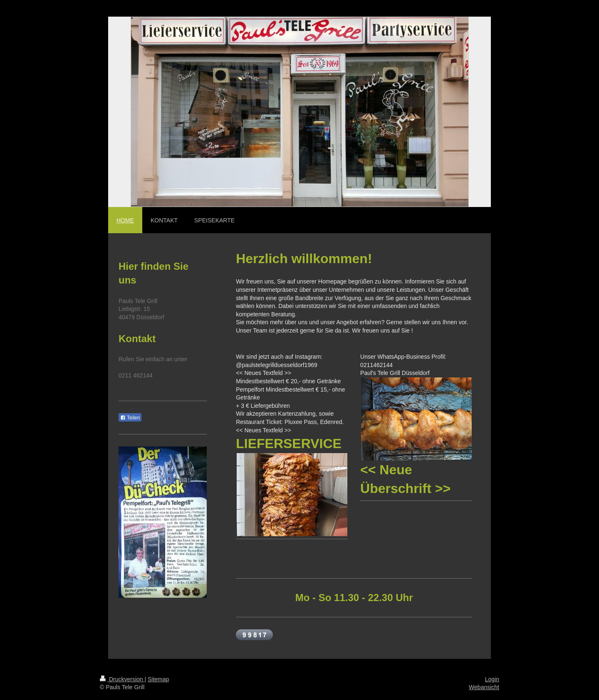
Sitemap (158, 679)
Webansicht (484, 687)
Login (492, 679)
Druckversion (122, 679)
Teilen (130, 418)
